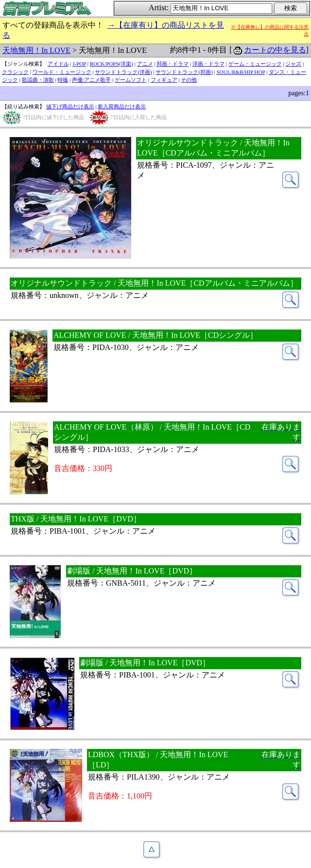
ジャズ (293, 64)
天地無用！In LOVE (36, 50)
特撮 (63, 80)
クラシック (15, 72)
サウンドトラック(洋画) (123, 72)
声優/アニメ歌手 (91, 80)
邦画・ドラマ (173, 64)
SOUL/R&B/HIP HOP (241, 72)
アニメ (145, 64)
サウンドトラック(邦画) (184, 72)
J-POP (79, 64)
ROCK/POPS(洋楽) (112, 64)
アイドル (58, 64)
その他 (189, 80)
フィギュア (164, 80)
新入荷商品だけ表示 (122, 106)
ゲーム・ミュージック (255, 64)
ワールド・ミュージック (62, 72)
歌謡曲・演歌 (38, 80)
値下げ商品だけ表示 (70, 106)
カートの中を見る (275, 50)
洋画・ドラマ (208, 64)
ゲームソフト (131, 80)
